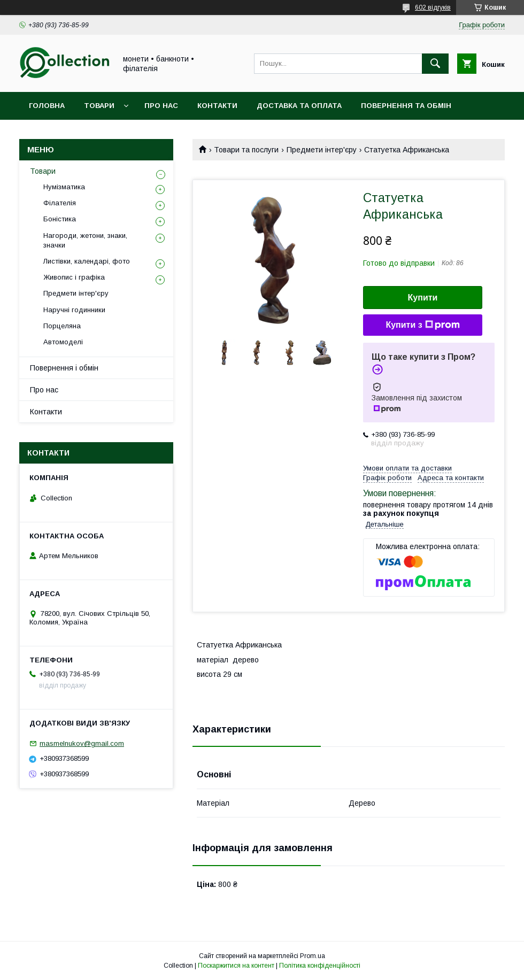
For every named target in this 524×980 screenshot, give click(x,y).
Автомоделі (63, 342)
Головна (47, 106)
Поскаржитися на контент (236, 966)
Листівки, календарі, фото (87, 261)
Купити (423, 298)
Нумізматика (64, 187)
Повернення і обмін (64, 368)
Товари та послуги (246, 150)
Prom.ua (313, 956)
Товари (99, 106)
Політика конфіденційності (320, 966)
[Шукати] (435, 64)
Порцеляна (62, 326)
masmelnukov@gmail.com (82, 743)
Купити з (422, 325)
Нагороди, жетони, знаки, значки (85, 240)
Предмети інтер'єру (322, 150)
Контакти (217, 106)
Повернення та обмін (406, 106)
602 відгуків (433, 7)
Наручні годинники (74, 310)
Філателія (60, 203)
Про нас (161, 106)
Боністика (60, 219)
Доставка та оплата (299, 106)
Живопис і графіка (74, 277)
